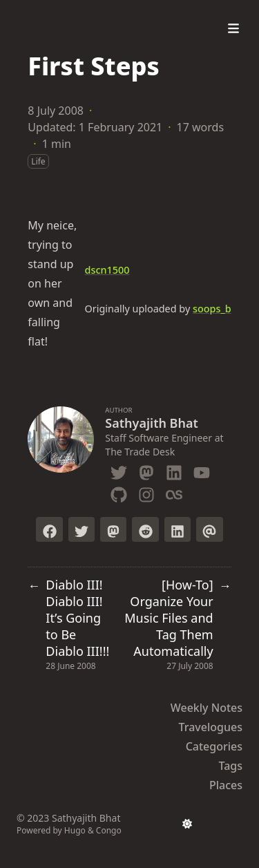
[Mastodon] (146, 470)
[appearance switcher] (187, 824)
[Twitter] (119, 470)
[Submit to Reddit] (145, 529)
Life (38, 161)
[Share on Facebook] (49, 529)
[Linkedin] (174, 470)
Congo (109, 830)
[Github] (119, 492)
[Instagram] (146, 492)
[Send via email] (209, 529)
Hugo (75, 830)
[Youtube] (202, 470)
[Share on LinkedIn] (178, 529)
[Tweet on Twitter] (81, 529)
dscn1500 (107, 270)
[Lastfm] (174, 492)
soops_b (212, 309)
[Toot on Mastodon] (113, 529)
